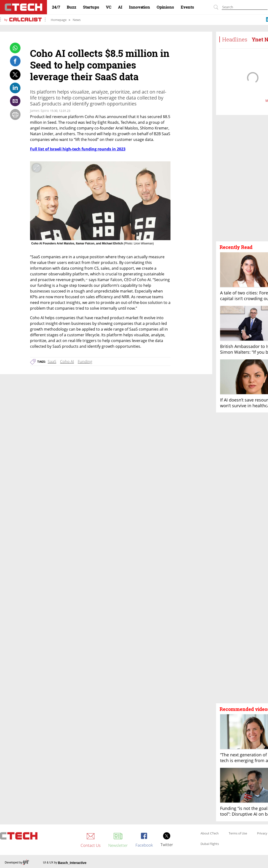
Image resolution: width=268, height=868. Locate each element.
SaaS (52, 362)
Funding (85, 362)
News (77, 20)
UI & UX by (65, 863)
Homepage (59, 20)
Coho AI (67, 362)
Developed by (17, 863)
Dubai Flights (210, 844)
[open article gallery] (100, 201)
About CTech (210, 833)
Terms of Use (238, 833)
